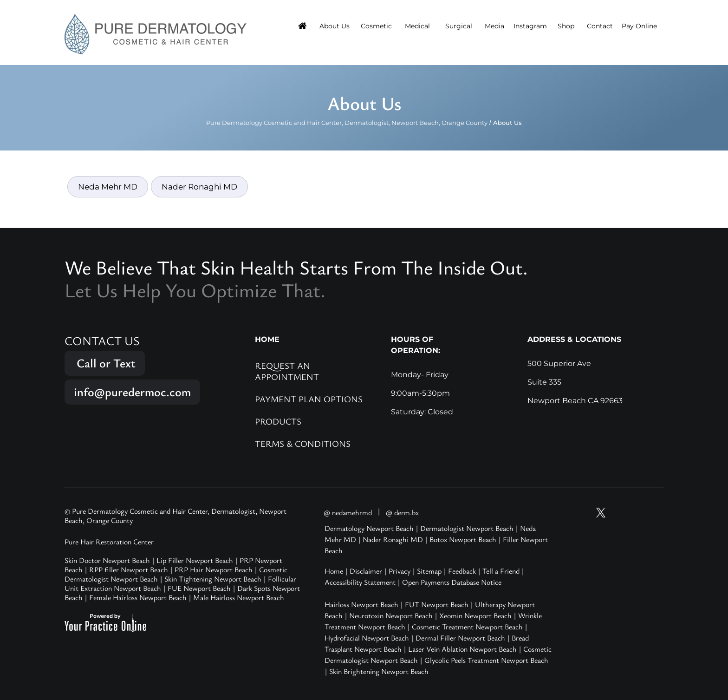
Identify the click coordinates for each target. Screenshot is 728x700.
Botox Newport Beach (463, 539)
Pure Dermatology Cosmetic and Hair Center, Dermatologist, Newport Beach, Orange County (347, 123)
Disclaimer (366, 571)
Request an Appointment (287, 371)
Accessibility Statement (360, 582)
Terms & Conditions (303, 443)
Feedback (462, 571)
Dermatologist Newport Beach (467, 528)
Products (278, 421)
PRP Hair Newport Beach (214, 569)
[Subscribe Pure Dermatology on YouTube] (583, 513)
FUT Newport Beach (437, 604)
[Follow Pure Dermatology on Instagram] (618, 513)
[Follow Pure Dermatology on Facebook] (636, 513)
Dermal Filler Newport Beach (460, 638)
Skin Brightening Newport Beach (379, 671)
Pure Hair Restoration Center (109, 542)
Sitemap (429, 571)
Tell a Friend (501, 571)
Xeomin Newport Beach (475, 615)
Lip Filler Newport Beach (195, 560)
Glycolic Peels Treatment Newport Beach (486, 660)
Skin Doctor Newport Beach (107, 560)
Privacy (400, 571)
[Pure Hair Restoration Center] (156, 33)
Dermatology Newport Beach (369, 528)
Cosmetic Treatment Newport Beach (467, 627)
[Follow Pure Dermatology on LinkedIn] (654, 513)
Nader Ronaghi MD (199, 187)
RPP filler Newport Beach (129, 569)
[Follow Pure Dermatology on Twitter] (601, 513)
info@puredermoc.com (132, 392)
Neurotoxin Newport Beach (391, 615)
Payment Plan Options (309, 399)
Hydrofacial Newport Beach (367, 638)
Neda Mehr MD (108, 187)
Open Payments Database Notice (452, 582)
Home (334, 571)
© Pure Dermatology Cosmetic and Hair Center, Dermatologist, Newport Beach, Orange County (175, 516)
